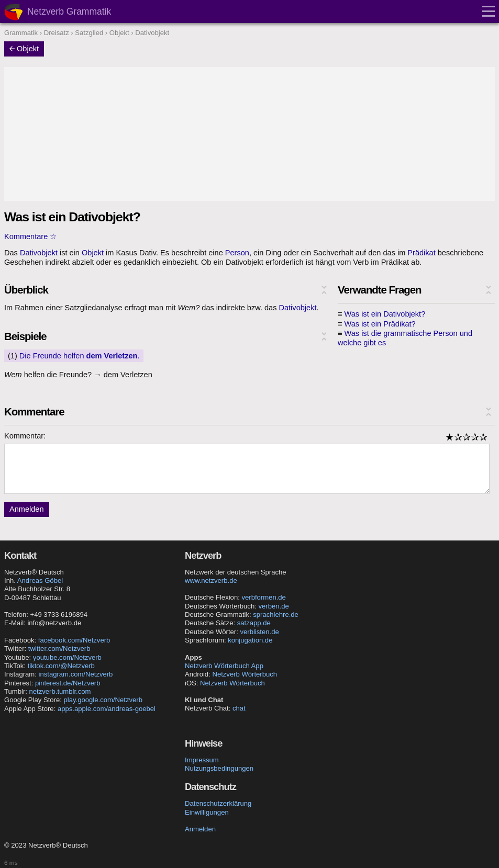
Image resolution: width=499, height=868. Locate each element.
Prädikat (421, 253)
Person (237, 253)
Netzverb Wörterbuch (245, 674)
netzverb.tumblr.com (60, 691)
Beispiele (25, 336)
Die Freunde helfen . (80, 356)
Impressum (202, 760)
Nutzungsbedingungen (219, 768)
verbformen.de (263, 597)
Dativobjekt (39, 253)
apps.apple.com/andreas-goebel (107, 709)
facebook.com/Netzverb (74, 640)
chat (239, 708)
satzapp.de (254, 623)
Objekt (24, 49)
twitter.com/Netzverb (59, 649)
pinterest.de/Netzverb (68, 683)
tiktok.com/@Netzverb (61, 666)
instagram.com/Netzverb (76, 674)
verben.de (273, 606)
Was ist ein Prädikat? (380, 324)
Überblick (26, 290)
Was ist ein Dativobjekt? (385, 314)
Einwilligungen (207, 812)
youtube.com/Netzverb (67, 657)
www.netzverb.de (211, 580)
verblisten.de (260, 632)
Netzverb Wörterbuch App (224, 666)
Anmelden (27, 509)
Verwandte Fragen (380, 290)
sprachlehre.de (276, 615)
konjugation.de (250, 640)
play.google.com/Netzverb (103, 700)
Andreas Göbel (40, 580)
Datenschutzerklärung (218, 803)
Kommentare (26, 236)
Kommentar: (25, 436)
